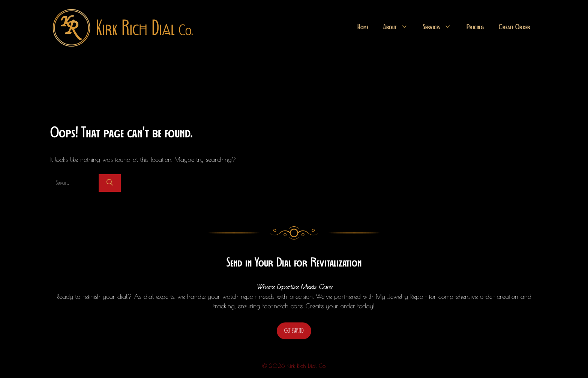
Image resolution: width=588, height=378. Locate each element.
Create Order (514, 27)
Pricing (475, 27)
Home (363, 27)
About (399, 27)
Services (441, 27)
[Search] (110, 183)
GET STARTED (294, 331)
